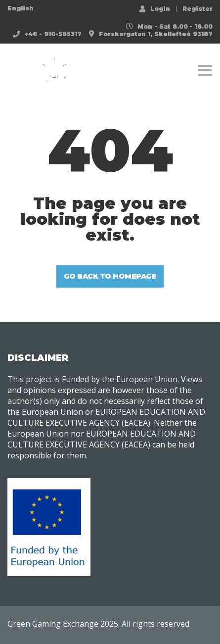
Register (198, 9)
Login (155, 8)
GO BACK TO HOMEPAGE (110, 276)
